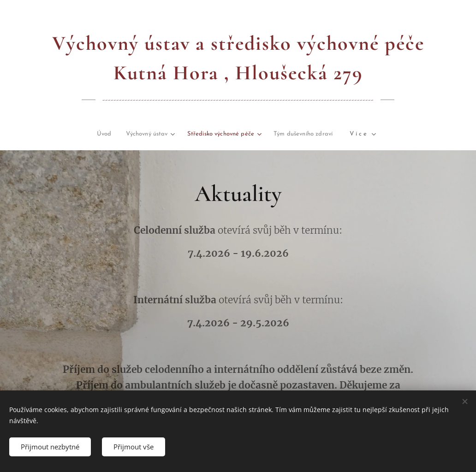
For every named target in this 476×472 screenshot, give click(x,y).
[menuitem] (56, 134)
